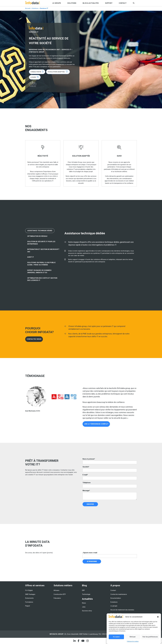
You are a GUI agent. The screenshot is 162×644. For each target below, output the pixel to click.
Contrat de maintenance (119, 594)
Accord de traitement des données (122, 610)
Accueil (28, 8)
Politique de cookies (133, 641)
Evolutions (114, 602)
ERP (83, 590)
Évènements (29, 598)
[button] (158, 617)
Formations (29, 602)
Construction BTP (60, 594)
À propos (115, 585)
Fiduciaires (57, 598)
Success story (87, 611)
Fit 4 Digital (29, 590)
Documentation (116, 598)
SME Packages (30, 594)
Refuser (133, 637)
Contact (123, 3)
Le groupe (57, 3)
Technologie (86, 594)
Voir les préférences (150, 637)
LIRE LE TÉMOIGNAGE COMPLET (96, 424)
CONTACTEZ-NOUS (34, 339)
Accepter (116, 637)
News (84, 603)
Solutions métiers (63, 585)
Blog (84, 585)
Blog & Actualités (91, 3)
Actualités (87, 599)
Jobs (84, 607)
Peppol (28, 606)
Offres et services (35, 585)
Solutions (72, 3)
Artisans (56, 590)
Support (109, 3)
